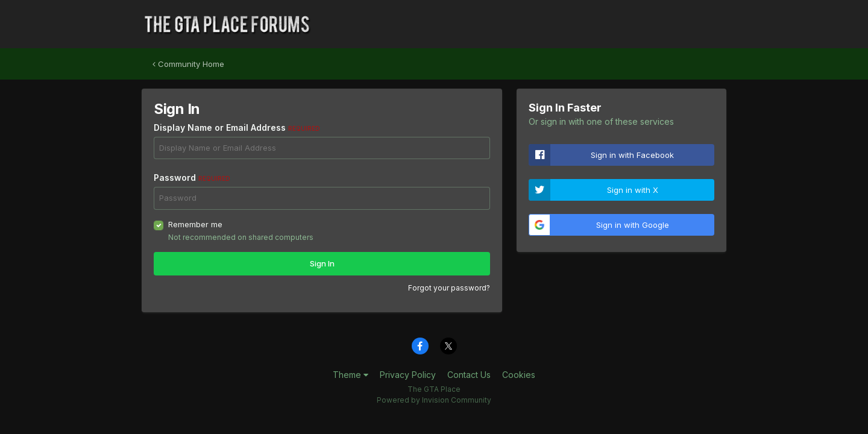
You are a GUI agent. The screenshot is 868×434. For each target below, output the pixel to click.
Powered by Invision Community (434, 400)
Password (192, 178)
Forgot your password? (449, 288)
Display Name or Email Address (237, 127)
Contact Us (469, 375)
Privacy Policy (408, 375)
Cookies (519, 375)
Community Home (188, 64)
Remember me (195, 224)
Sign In (322, 263)
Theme (351, 375)
